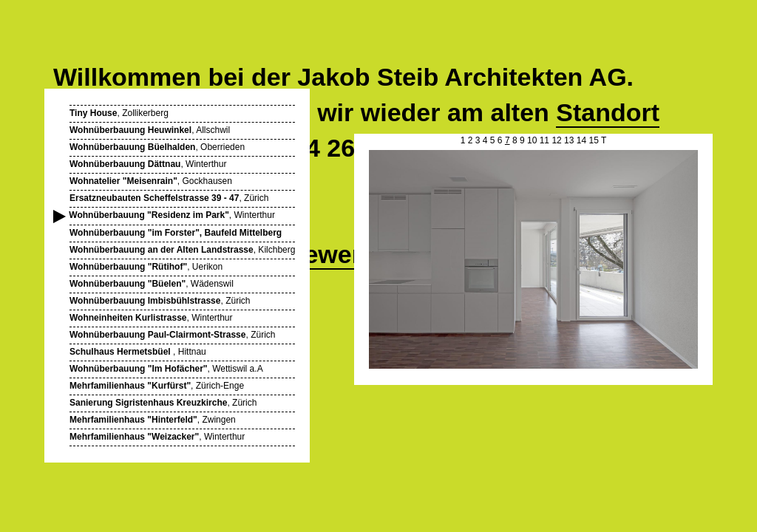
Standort (608, 112)
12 (556, 140)
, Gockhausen (151, 181)
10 (532, 140)
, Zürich (169, 198)
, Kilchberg (182, 250)
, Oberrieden (157, 147)
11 (544, 140)
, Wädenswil (152, 284)
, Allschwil (150, 130)
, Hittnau (138, 352)
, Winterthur (148, 164)
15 (593, 140)
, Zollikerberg (119, 113)
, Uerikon (146, 267)
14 (581, 140)
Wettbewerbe (313, 254)
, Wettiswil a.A (166, 369)
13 (569, 140)
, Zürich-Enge (157, 386)
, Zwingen (153, 420)
